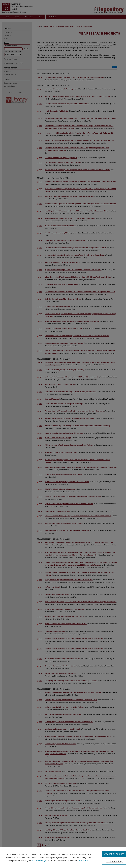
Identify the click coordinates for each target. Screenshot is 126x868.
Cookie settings (39, 860)
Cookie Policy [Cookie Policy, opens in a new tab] (84, 860)
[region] (63, 857)
